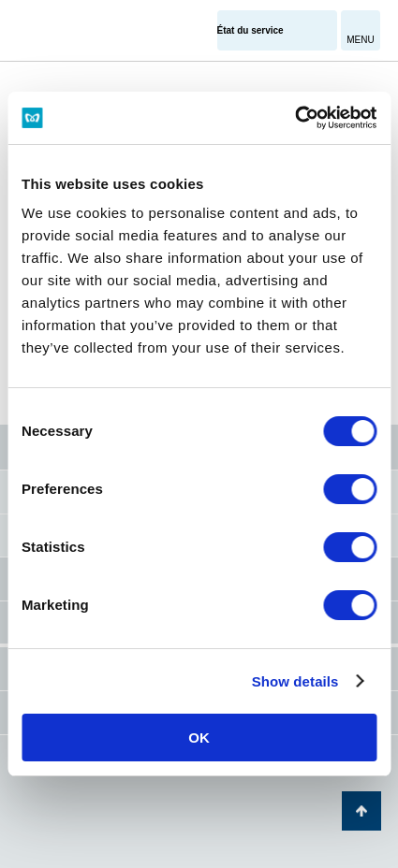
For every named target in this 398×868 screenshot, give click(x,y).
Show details (295, 681)
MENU (360, 40)
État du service (251, 30)
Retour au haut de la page (361, 811)
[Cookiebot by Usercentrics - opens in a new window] (295, 118)
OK (199, 738)
